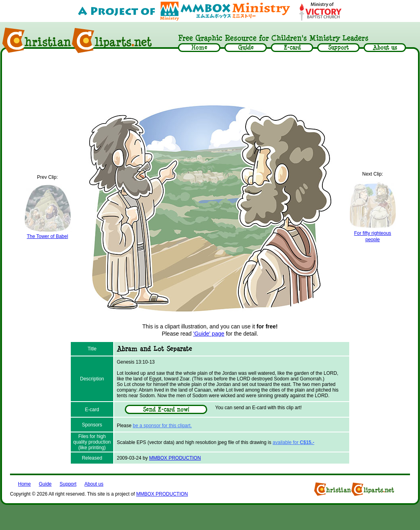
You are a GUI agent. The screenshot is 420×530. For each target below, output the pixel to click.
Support (68, 484)
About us (94, 484)
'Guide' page (209, 334)
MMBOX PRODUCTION (175, 458)
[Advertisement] (210, 79)
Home (24, 484)
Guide (45, 484)
